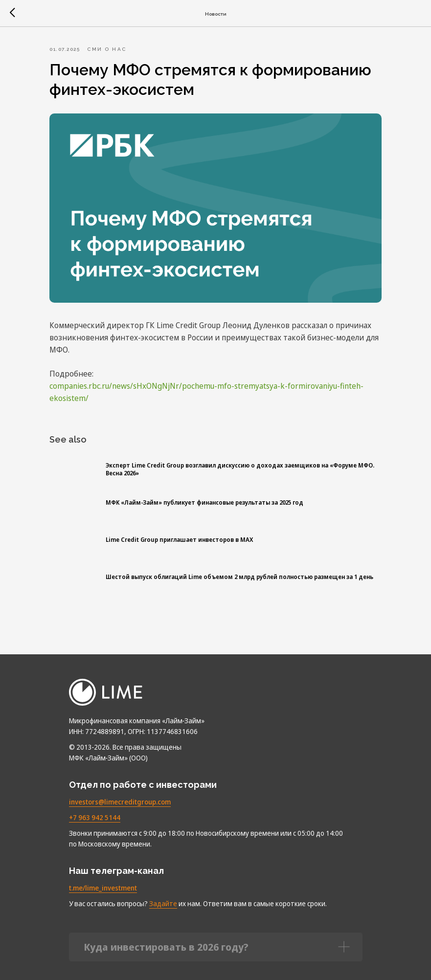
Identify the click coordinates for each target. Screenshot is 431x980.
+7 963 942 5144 (95, 812)
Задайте (163, 898)
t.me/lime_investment (103, 882)
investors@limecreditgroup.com (120, 796)
